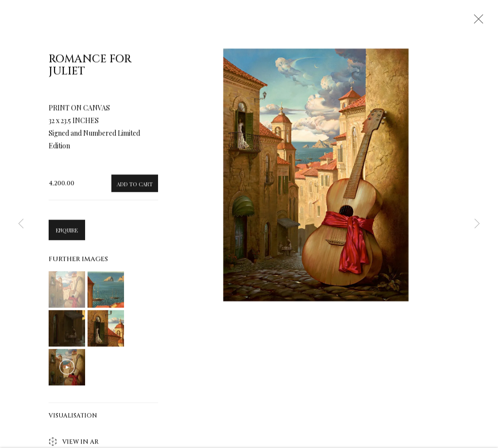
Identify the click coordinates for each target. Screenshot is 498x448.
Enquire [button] (67, 233)
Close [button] (476, 22)
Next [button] (477, 224)
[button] (67, 293)
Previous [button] (21, 224)
